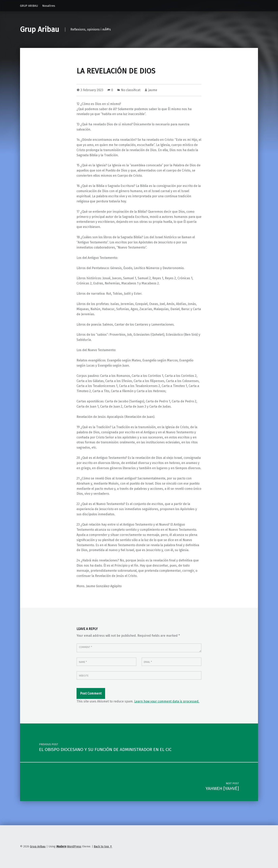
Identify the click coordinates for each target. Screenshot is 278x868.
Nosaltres (49, 6)
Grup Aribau (40, 30)
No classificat (131, 90)
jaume (153, 90)
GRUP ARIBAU (29, 6)
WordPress (74, 846)
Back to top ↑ (103, 846)
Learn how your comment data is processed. (167, 701)
